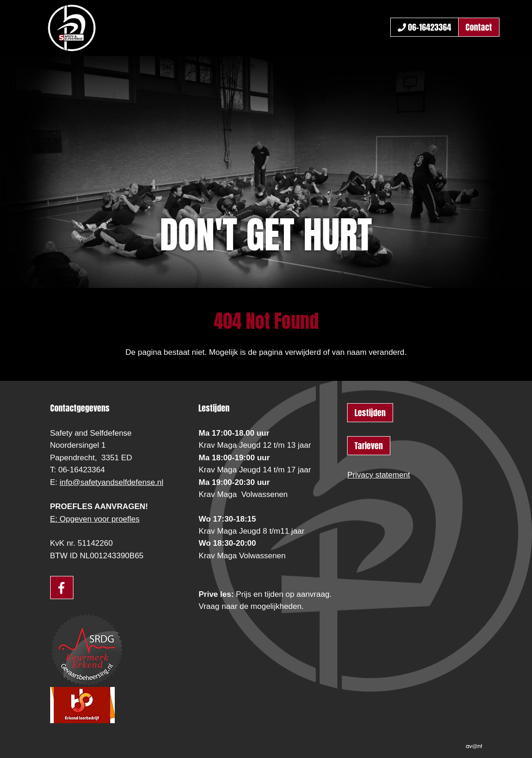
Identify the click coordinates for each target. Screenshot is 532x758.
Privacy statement (378, 475)
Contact (479, 27)
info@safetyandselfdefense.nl (111, 482)
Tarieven (369, 446)
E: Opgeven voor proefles (95, 519)
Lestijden (370, 413)
